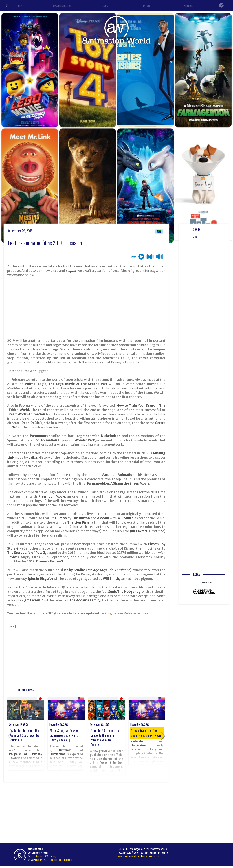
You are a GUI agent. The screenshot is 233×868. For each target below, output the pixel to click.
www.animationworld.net (129, 856)
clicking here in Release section (124, 613)
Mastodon (48, 860)
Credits (31, 856)
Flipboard (59, 860)
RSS (47, 856)
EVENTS (147, 6)
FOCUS (105, 6)
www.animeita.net (151, 856)
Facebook (68, 860)
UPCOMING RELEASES (63, 6)
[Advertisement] (86, 308)
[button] (163, 736)
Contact (40, 856)
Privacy (53, 856)
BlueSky (39, 860)
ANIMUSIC (189, 6)
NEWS (21, 6)
